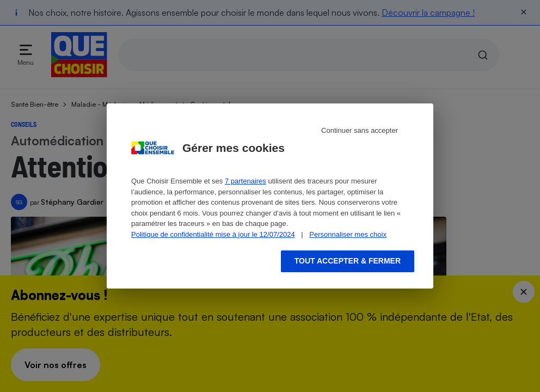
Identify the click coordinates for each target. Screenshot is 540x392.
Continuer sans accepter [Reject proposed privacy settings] (360, 130)
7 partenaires (246, 181)
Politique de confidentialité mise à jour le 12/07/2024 (213, 234)
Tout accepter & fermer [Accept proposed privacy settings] (348, 261)
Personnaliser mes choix (348, 234)
